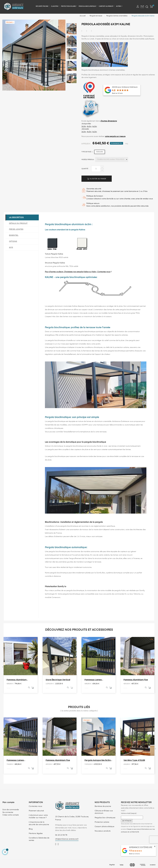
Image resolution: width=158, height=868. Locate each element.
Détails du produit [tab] (18, 224)
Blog (31, 829)
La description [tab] (16, 218)
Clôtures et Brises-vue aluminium (104, 812)
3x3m (84, 127)
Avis (11, 248)
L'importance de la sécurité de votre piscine (39, 824)
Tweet (87, 31)
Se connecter (8, 813)
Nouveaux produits (103, 831)
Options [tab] (13, 242)
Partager (82, 31)
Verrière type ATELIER (134, 760)
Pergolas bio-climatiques (105, 818)
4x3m (89, 127)
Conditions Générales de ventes (39, 839)
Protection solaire (102, 822)
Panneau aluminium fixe (136, 680)
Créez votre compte (11, 815)
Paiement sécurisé (36, 811)
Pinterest (91, 31)
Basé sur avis (134, 854)
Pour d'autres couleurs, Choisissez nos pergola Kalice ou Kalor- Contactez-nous (78, 272)
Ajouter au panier (97, 179)
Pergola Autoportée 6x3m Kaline (98, 761)
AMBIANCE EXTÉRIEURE (141, 848)
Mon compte (8, 803)
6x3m (95, 127)
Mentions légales (36, 834)
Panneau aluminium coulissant (17, 680)
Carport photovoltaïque (104, 827)
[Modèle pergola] (112, 160)
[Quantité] (96, 169)
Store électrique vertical (58, 680)
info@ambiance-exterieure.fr (67, 839)
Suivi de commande (11, 810)
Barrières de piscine (103, 807)
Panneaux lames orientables (93, 680)
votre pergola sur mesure (115, 137)
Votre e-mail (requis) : (129, 814)
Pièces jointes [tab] (16, 230)
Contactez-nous (35, 807)
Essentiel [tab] (14, 236)
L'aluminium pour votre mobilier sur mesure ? (38, 817)
